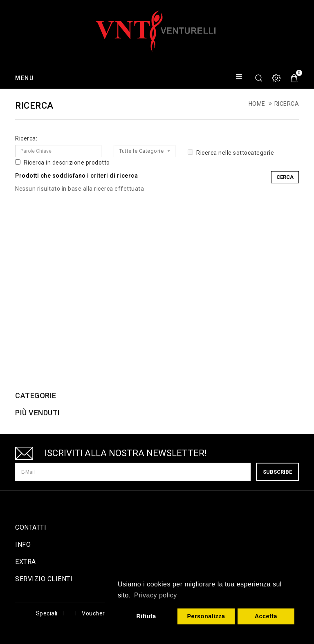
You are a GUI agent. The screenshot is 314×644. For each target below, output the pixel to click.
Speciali (47, 613)
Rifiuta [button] (146, 616)
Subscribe (277, 472)
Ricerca (287, 104)
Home (257, 104)
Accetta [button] (266, 616)
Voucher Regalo (104, 613)
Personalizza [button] (206, 616)
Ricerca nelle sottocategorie (231, 153)
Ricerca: (26, 138)
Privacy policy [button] (156, 595)
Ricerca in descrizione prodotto (63, 163)
